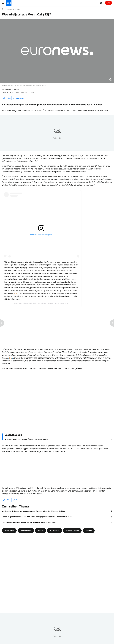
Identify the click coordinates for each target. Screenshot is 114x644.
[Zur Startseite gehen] (9, 3)
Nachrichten (10, 9)
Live (109, 3)
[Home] (3, 9)
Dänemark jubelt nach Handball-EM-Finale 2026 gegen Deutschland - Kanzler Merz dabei (37, 517)
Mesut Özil (30, 303)
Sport (19, 9)
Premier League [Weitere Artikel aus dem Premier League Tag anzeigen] (72, 530)
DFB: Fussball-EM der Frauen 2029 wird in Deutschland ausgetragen (29, 522)
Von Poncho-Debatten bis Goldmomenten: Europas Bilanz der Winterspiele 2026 (34, 511)
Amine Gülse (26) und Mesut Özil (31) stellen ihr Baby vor (27, 439)
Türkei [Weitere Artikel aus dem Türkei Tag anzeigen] (40, 530)
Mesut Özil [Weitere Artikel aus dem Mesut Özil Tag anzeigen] (9, 530)
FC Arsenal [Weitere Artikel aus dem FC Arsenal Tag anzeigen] (54, 530)
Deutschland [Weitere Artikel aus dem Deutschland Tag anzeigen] (26, 530)
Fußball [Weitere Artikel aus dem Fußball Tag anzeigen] (89, 530)
